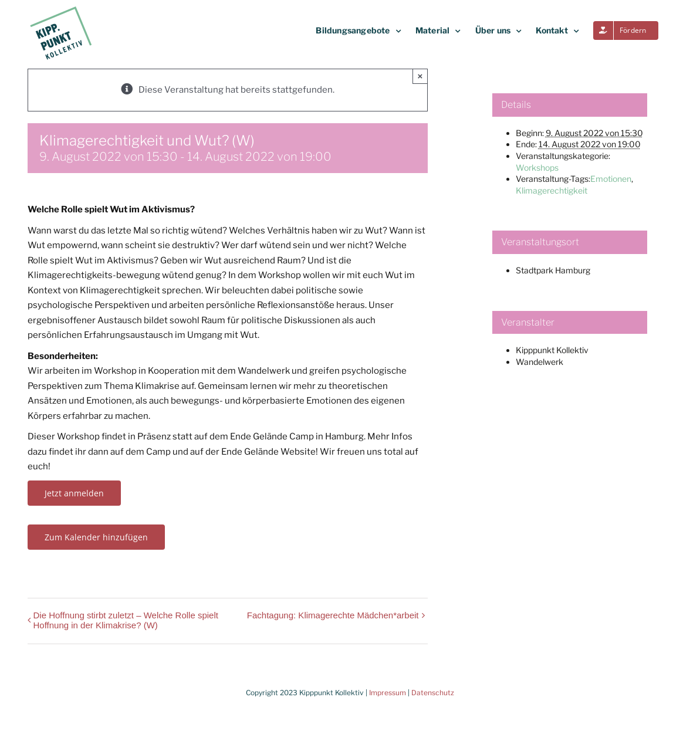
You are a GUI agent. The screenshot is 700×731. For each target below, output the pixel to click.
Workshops (537, 167)
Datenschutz (433, 693)
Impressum (388, 693)
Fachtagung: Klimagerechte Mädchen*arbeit (333, 615)
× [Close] (420, 76)
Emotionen (611, 179)
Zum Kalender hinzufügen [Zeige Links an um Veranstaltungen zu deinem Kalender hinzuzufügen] (96, 537)
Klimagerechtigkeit (552, 190)
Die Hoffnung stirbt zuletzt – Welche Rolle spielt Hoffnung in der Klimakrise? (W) (126, 620)
